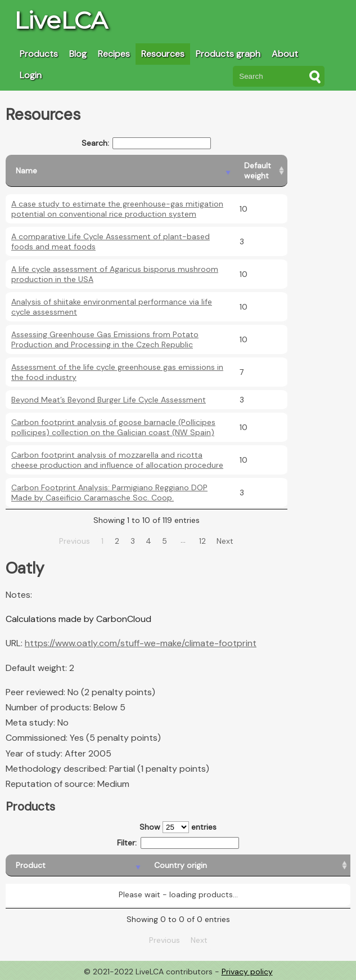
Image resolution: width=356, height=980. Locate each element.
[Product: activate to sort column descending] (44, 865)
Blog (78, 54)
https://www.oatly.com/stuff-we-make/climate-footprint (141, 643)
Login (31, 75)
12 (202, 541)
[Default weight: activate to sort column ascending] (261, 171)
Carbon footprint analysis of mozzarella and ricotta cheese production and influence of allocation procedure (117, 460)
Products (39, 54)
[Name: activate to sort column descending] (120, 171)
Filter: (178, 843)
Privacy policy (247, 972)
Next (225, 541)
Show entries (178, 827)
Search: (147, 143)
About (285, 54)
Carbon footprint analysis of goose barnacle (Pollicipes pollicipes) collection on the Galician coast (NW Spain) (113, 427)
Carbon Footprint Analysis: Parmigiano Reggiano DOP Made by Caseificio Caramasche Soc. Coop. (109, 493)
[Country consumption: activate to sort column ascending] (273, 865)
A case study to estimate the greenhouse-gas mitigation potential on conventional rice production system (117, 209)
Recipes (114, 54)
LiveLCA (61, 20)
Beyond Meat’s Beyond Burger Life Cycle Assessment (109, 400)
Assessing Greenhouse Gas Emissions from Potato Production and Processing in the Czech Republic (105, 339)
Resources (163, 54)
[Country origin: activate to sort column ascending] (138, 865)
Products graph (228, 54)
